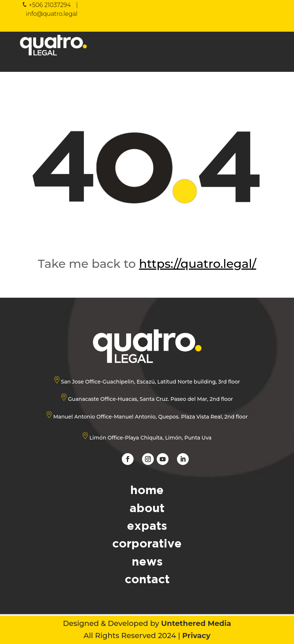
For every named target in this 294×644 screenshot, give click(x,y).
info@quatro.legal (52, 14)
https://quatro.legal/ (198, 264)
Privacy (196, 636)
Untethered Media (196, 623)
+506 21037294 (50, 5)
